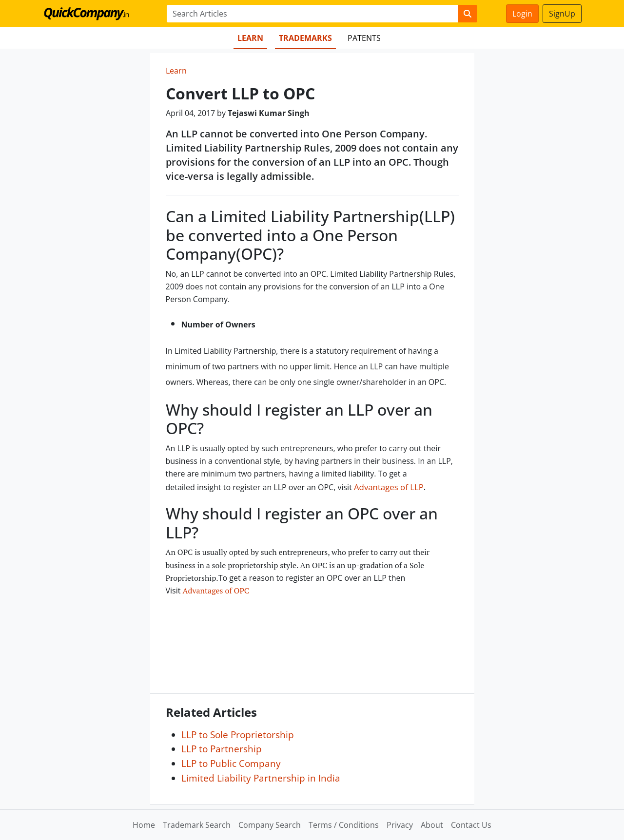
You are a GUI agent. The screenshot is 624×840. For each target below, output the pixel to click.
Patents (364, 38)
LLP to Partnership (222, 749)
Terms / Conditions (344, 825)
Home (144, 825)
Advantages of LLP (389, 487)
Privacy (400, 825)
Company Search (270, 825)
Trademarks (305, 38)
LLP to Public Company (231, 763)
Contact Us (471, 825)
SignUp (562, 14)
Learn (250, 38)
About (432, 825)
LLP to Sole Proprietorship (238, 735)
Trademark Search (197, 825)
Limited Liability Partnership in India (261, 778)
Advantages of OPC (216, 591)
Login (522, 14)
